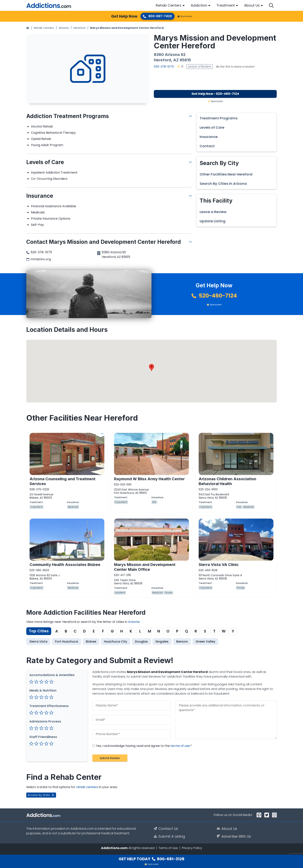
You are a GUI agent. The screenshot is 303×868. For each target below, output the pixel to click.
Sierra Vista (38, 642)
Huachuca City (116, 642)
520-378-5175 (164, 66)
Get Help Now (124, 16)
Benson (182, 642)
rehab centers (87, 787)
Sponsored (185, 16)
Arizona (64, 28)
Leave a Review (200, 66)
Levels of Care (212, 128)
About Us (252, 5)
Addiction (199, 5)
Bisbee (91, 642)
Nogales (162, 642)
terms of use (180, 746)
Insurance (209, 137)
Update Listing (213, 221)
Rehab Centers (169, 5)
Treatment (226, 5)
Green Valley (205, 642)
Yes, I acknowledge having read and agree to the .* (142, 746)
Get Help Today (151, 859)
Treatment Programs (219, 118)
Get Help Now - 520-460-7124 (215, 94)
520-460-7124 (214, 296)
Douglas (141, 642)
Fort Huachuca (67, 642)
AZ (176, 60)
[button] (151, 368)
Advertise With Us (234, 836)
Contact (207, 146)
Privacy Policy (192, 848)
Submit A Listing (169, 836)
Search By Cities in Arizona (223, 184)
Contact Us (166, 829)
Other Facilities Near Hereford (226, 174)
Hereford (79, 28)
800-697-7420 (157, 16)
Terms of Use (168, 848)
